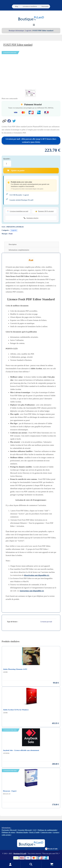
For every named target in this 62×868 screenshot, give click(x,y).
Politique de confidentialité (47, 830)
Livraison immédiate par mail (19, 211)
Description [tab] (13, 244)
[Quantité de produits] (7, 164)
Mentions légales (22, 832)
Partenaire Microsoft (9, 830)
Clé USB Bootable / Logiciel (19, 195)
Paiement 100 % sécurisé (46, 211)
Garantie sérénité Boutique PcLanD (21, 200)
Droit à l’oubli (34, 832)
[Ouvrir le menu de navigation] (34, 25)
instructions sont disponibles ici (32, 591)
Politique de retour (8, 832)
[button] (5, 121)
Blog (16, 6)
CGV (35, 830)
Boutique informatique (16, 31)
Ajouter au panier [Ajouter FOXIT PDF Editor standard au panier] (16, 171)
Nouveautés (45, 6)
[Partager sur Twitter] (15, 121)
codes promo (6, 835)
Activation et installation (30, 6)
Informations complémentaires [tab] (19, 250)
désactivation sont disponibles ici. (37, 575)
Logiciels (28, 31)
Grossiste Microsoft (25, 830)
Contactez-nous (46, 832)
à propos (56, 832)
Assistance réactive (32, 218)
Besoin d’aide (53, 849)
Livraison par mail (46, 622)
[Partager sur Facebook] (10, 121)
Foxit (11, 234)
